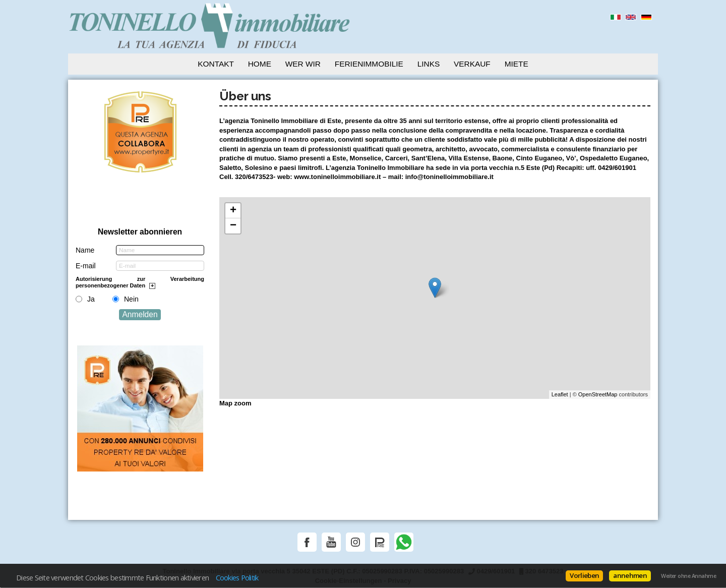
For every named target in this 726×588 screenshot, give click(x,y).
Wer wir (303, 64)
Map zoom (235, 403)
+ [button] (233, 211)
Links (429, 64)
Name (85, 250)
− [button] (233, 226)
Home (260, 64)
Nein (131, 299)
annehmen (630, 575)
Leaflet (560, 394)
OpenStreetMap (598, 394)
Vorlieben (584, 575)
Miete (517, 64)
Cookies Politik (237, 577)
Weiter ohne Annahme (688, 576)
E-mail (86, 266)
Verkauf (472, 64)
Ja (91, 299)
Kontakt (216, 64)
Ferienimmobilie (369, 64)
